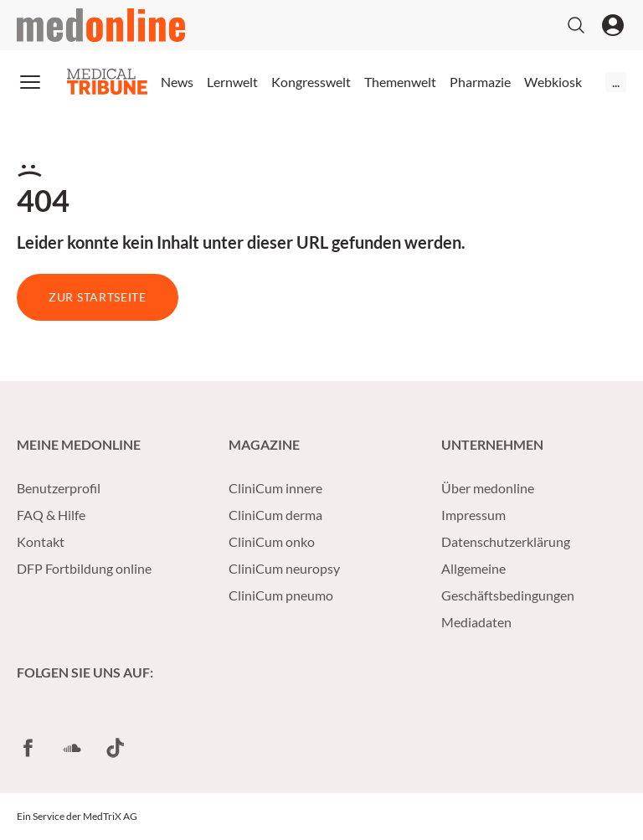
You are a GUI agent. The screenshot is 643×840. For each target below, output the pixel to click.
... (616, 82)
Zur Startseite (98, 297)
